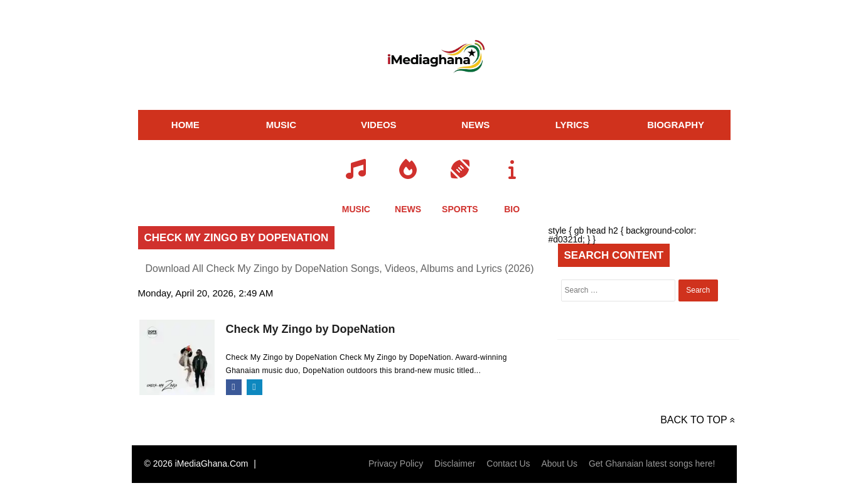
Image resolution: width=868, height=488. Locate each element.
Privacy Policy (396, 464)
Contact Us (508, 464)
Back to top (694, 420)
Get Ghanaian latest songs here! (652, 464)
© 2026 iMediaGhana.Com (196, 464)
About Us (559, 464)
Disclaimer (455, 464)
